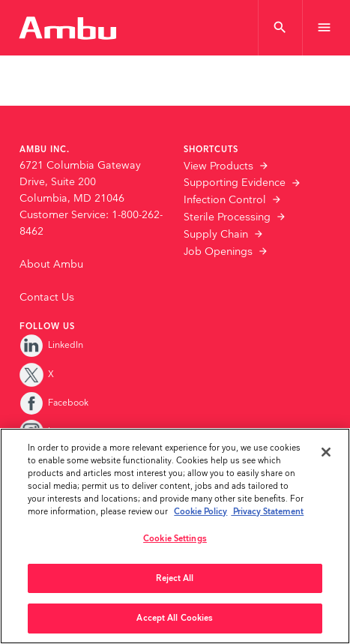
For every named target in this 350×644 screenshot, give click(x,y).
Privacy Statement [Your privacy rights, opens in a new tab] (267, 512)
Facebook (54, 403)
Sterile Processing (227, 217)
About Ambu (51, 265)
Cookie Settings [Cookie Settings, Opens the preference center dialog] (175, 539)
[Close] (326, 452)
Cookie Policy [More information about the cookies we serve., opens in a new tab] (200, 512)
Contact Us (47, 298)
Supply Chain (216, 235)
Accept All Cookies (175, 618)
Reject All (175, 578)
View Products (218, 166)
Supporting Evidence (235, 183)
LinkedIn (51, 345)
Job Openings (218, 252)
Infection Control (225, 200)
